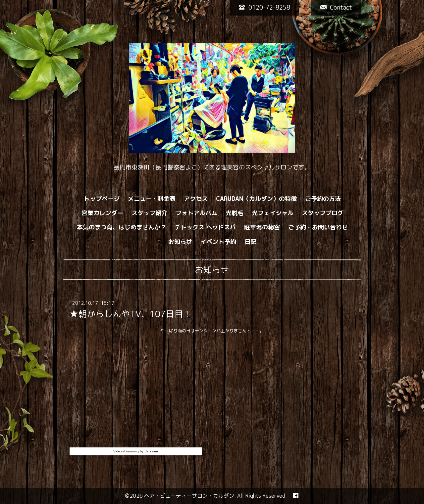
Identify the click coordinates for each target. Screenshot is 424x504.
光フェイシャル (273, 213)
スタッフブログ (323, 213)
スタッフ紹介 (149, 213)
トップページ (102, 199)
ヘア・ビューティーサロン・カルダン (189, 496)
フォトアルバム (196, 213)
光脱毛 (235, 213)
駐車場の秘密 (262, 227)
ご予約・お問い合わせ (318, 227)
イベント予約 (218, 242)
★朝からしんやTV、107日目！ (131, 314)
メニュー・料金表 (152, 199)
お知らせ (180, 242)
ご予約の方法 (323, 199)
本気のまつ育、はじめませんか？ (122, 227)
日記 (250, 242)
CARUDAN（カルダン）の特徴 (256, 199)
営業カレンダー (102, 213)
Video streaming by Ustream (136, 451)
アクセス (196, 199)
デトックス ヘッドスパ (205, 227)
